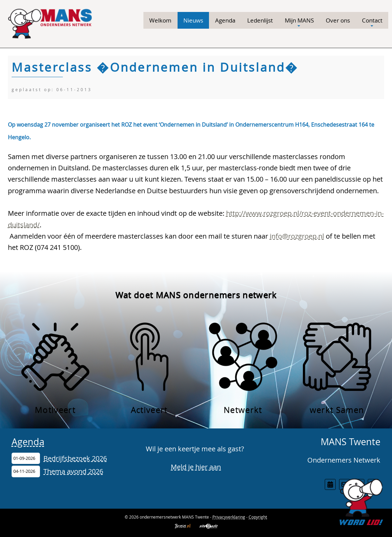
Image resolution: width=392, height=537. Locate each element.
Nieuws (193, 20)
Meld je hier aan (196, 467)
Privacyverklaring (229, 517)
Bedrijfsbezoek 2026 (75, 458)
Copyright (258, 517)
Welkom (160, 20)
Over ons (338, 20)
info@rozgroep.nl (297, 236)
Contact (372, 22)
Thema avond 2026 (73, 471)
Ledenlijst (260, 20)
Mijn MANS (299, 22)
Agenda (225, 20)
